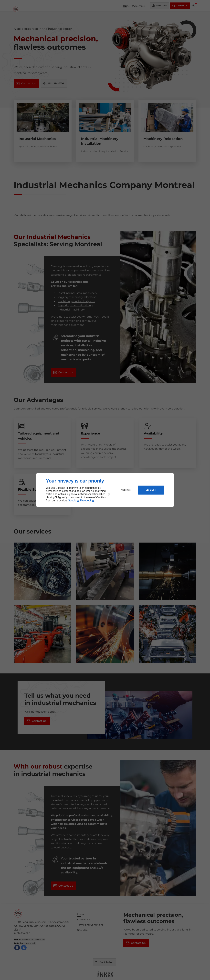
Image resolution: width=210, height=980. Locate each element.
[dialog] (105, 490)
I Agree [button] (151, 490)
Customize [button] (126, 490)
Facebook (86, 501)
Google (72, 501)
